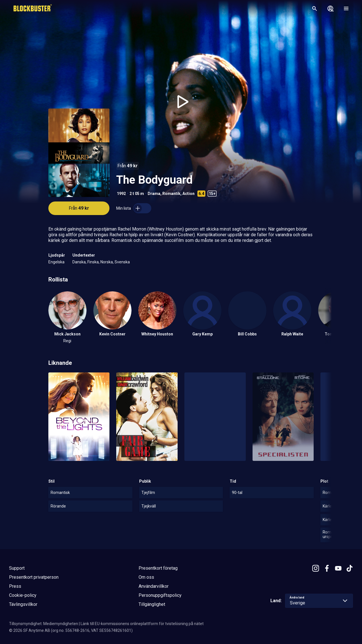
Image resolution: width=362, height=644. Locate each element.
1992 (121, 194)
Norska (107, 262)
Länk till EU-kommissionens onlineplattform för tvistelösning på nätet (142, 624)
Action (188, 194)
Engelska (56, 262)
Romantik (171, 194)
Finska (93, 262)
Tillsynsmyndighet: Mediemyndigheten (44, 624)
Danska (79, 262)
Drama (154, 194)
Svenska (122, 262)
